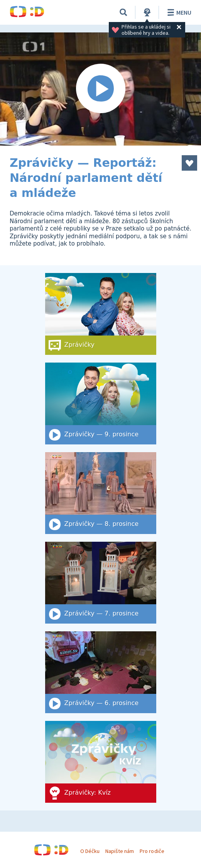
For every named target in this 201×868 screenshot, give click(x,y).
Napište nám (120, 851)
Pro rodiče (152, 851)
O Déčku (90, 851)
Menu (178, 12)
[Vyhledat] (123, 12)
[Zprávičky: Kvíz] (101, 762)
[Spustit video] (100, 89)
